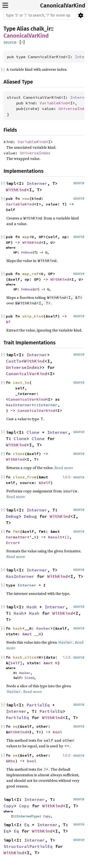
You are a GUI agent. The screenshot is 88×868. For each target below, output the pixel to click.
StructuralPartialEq (28, 846)
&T (36, 289)
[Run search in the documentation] (40, 15)
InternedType (28, 816)
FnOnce (27, 252)
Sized (29, 678)
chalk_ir (41, 29)
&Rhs (11, 761)
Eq (27, 825)
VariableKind (54, 103)
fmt (16, 531)
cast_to (21, 382)
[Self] (15, 663)
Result (55, 537)
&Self (45, 483)
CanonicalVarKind (63, 6)
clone (19, 454)
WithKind (16, 190)
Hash (32, 607)
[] (22, 42)
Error (12, 543)
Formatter (16, 537)
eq (15, 726)
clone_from (25, 477)
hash (18, 628)
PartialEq (38, 705)
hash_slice (25, 657)
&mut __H (32, 634)
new (26, 198)
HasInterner (19, 405)
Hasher (43, 628)
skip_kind (33, 316)
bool (57, 732)
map (26, 237)
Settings (81, 15)
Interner (37, 183)
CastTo (14, 361)
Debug (12, 516)
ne (15, 755)
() (67, 537)
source (10, 42)
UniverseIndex (35, 153)
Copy (9, 806)
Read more (64, 468)
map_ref (31, 274)
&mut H (50, 663)
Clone (33, 432)
